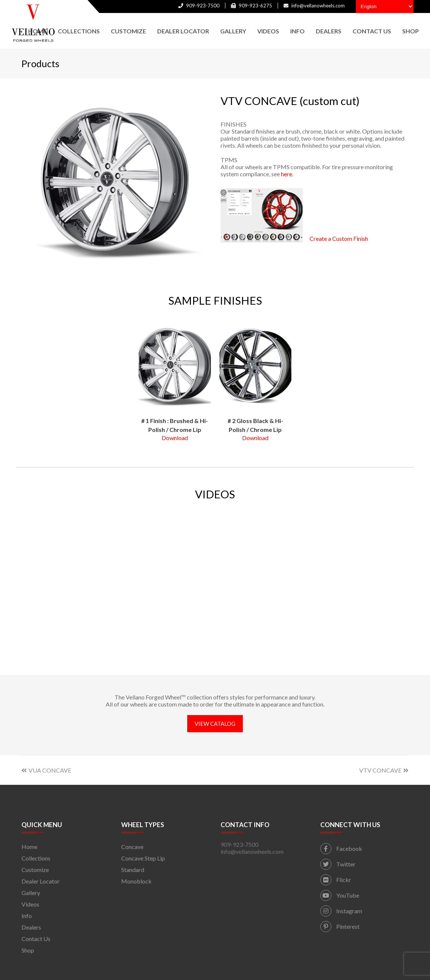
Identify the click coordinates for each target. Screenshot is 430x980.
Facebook (341, 848)
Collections (36, 858)
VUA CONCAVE (46, 770)
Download (175, 438)
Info (27, 916)
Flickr (336, 880)
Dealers (31, 927)
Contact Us (36, 939)
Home (29, 847)
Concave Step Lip (143, 858)
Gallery (31, 893)
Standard (133, 870)
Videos (30, 904)
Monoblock (136, 881)
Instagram (341, 911)
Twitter (338, 864)
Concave (132, 847)
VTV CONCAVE (384, 770)
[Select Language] (385, 6)
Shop (28, 950)
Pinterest (340, 926)
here (287, 174)
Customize (35, 870)
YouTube (340, 895)
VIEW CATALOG (215, 724)
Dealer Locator (41, 881)
